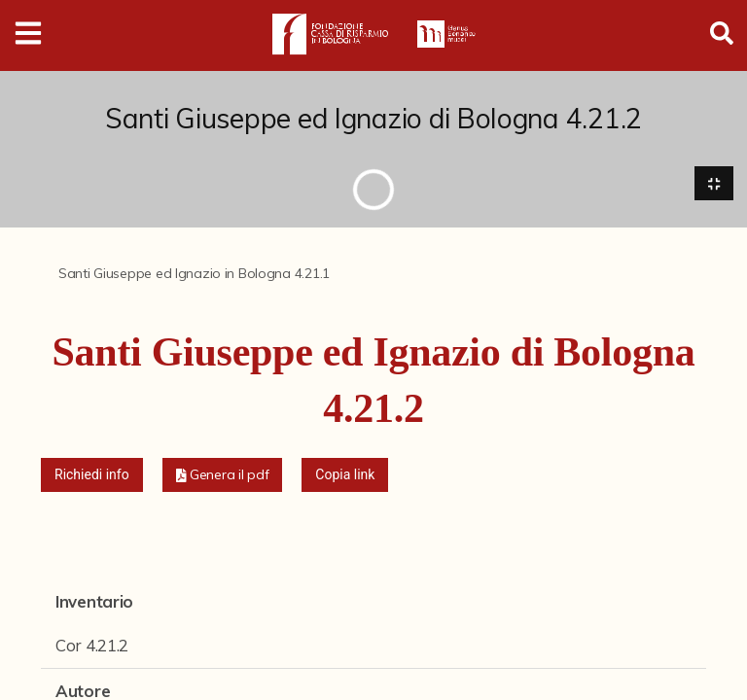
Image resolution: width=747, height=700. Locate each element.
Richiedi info (92, 474)
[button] (223, 475)
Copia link (345, 474)
